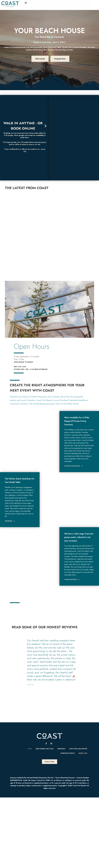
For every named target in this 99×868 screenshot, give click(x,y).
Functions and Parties (78, 749)
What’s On (83, 753)
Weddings (61, 749)
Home (30, 749)
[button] (26, 3)
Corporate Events (68, 753)
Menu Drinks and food (45, 749)
